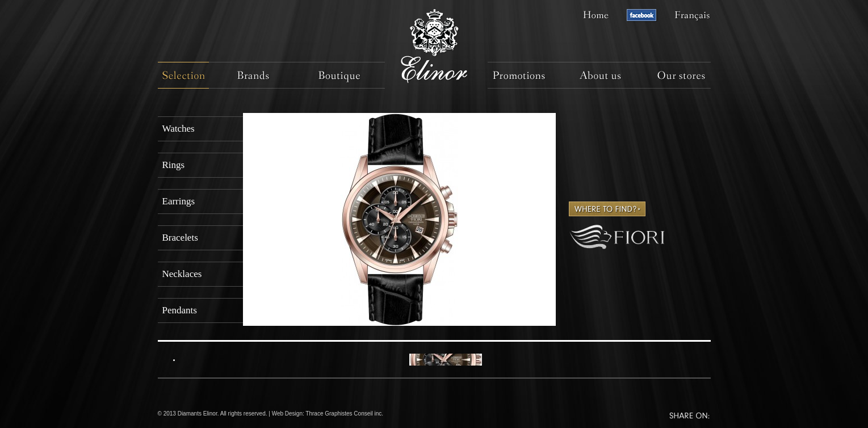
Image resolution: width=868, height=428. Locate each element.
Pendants (180, 310)
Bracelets (180, 238)
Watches (179, 129)
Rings (174, 165)
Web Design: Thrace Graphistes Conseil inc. (328, 414)
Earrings (179, 201)
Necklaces (182, 274)
